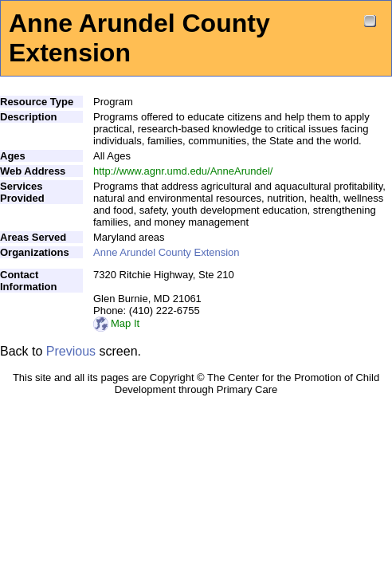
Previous (71, 351)
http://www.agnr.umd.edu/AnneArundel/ (183, 171)
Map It (116, 323)
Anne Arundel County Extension (167, 252)
